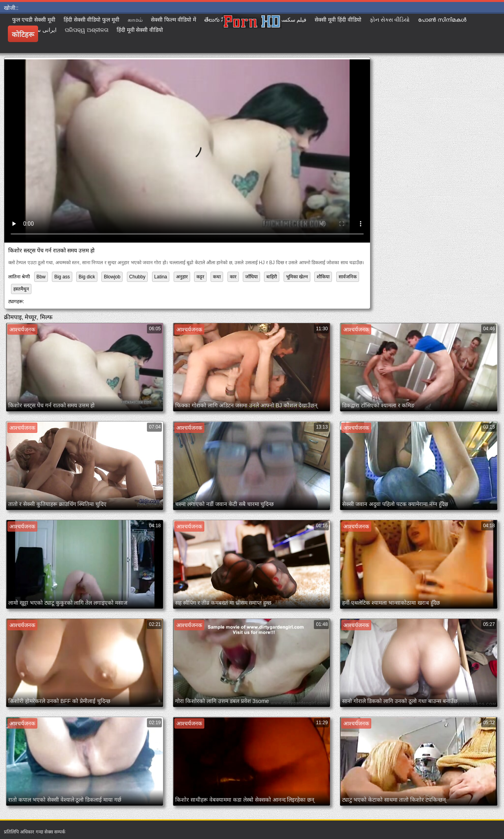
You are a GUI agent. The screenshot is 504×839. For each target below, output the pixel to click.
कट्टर (200, 277)
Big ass (62, 277)
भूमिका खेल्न (297, 277)
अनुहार (182, 277)
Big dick (87, 277)
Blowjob (112, 277)
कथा (217, 277)
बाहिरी (272, 277)
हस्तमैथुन (21, 289)
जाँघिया (251, 277)
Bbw (41, 277)
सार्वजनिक (348, 277)
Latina (161, 277)
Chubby (137, 277)
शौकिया (323, 277)
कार (233, 277)
